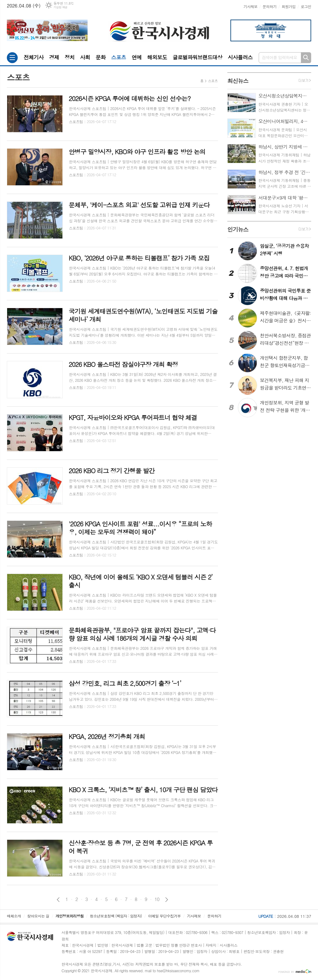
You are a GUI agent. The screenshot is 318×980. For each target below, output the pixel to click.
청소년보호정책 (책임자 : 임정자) (116, 916)
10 (157, 899)
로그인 (306, 6)
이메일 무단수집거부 (164, 916)
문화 (101, 57)
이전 (58, 900)
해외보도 (157, 57)
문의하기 (269, 6)
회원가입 (289, 6)
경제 (54, 57)
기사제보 (250, 6)
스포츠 (119, 57)
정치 (70, 57)
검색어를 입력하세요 (279, 57)
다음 (167, 900)
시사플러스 (240, 57)
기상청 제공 (60, 7)
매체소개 (14, 916)
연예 (137, 57)
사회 (85, 57)
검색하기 (306, 58)
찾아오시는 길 (38, 916)
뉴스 (238, 81)
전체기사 (34, 57)
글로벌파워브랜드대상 (198, 57)
